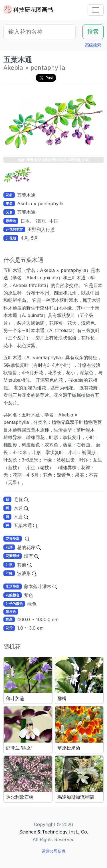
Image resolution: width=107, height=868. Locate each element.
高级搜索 (93, 45)
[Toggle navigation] (96, 10)
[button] (18, 176)
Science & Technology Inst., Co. (54, 832)
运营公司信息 (54, 851)
